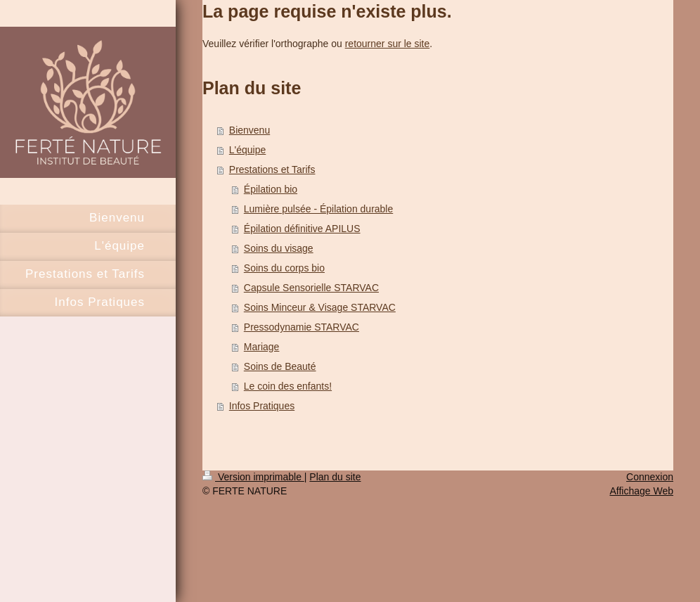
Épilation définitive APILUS (302, 229)
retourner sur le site (388, 44)
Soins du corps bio (284, 268)
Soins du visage (279, 248)
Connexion (650, 477)
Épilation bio (271, 189)
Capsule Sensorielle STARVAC (311, 288)
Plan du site (335, 477)
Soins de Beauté (280, 366)
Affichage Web (641, 491)
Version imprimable (253, 477)
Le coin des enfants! (288, 386)
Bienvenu (249, 130)
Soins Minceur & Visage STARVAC (320, 307)
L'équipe (248, 150)
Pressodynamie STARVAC (302, 327)
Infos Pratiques (262, 406)
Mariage (262, 347)
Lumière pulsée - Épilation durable (318, 209)
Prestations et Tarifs (272, 169)
